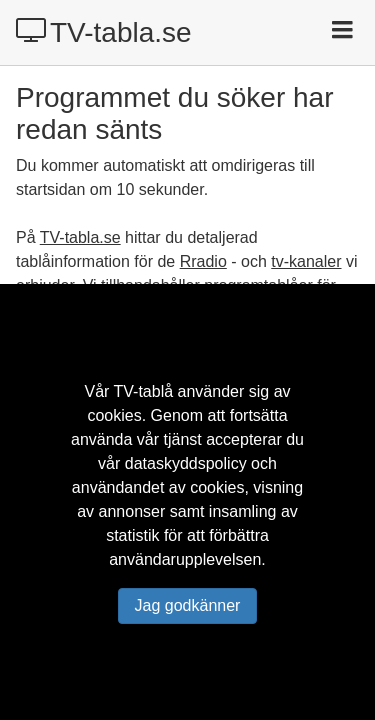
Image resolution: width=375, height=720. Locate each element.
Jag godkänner (188, 605)
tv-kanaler (306, 261)
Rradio (203, 261)
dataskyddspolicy (186, 463)
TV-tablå (144, 391)
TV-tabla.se (104, 32)
